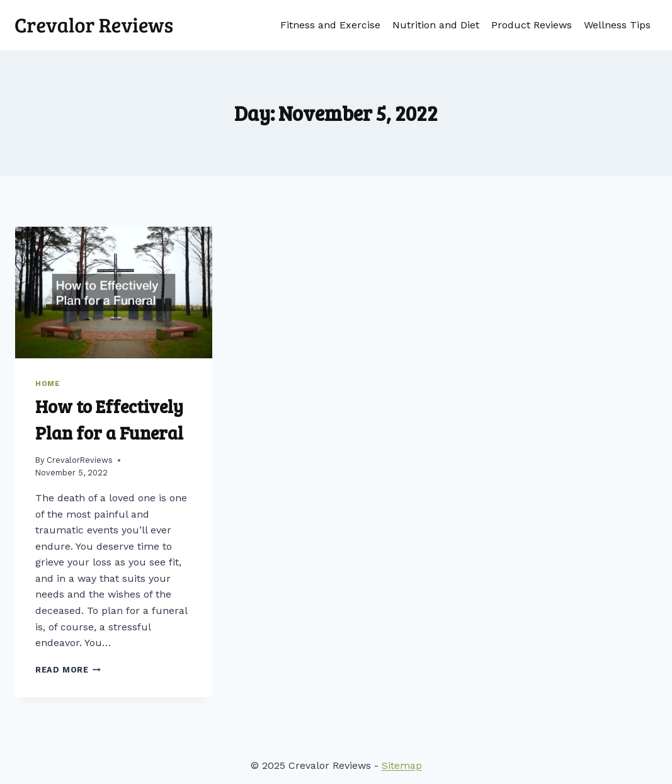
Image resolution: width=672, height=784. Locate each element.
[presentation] (114, 293)
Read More (68, 670)
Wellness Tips (617, 25)
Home (48, 384)
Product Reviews (532, 25)
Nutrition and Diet (436, 25)
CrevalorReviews (80, 460)
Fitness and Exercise (330, 25)
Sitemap (402, 765)
